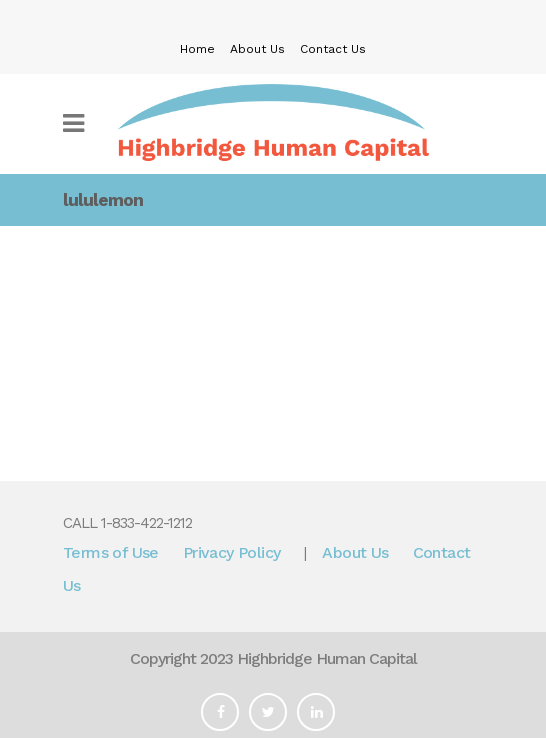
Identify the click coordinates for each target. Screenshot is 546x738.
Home (197, 49)
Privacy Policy (232, 552)
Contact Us (333, 49)
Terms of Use (111, 552)
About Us (257, 49)
